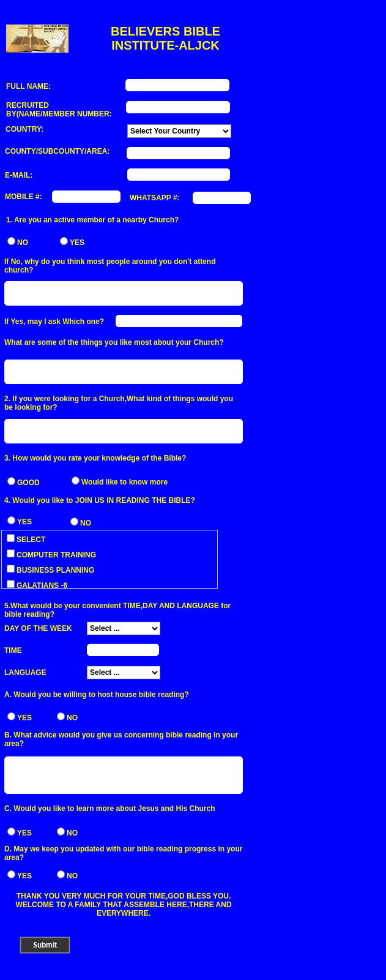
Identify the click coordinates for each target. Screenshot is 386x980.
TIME (13, 650)
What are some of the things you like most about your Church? (114, 342)
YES (77, 243)
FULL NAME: (28, 86)
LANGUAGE (25, 673)
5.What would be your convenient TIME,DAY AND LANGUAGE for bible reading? (117, 610)
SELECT (26, 540)
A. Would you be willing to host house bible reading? (97, 695)
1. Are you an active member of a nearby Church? (92, 220)
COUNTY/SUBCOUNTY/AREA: (57, 151)
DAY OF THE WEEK (38, 628)
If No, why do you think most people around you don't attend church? (110, 266)
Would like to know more (124, 482)
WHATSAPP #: (155, 198)
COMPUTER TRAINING (51, 555)
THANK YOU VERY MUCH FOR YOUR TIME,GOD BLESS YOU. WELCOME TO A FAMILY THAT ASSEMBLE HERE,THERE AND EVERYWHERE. (123, 905)
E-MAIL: (19, 175)
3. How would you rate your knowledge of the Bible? (95, 458)
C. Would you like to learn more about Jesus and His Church (110, 809)
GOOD (28, 483)
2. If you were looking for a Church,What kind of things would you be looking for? (119, 403)
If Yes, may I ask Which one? (54, 322)
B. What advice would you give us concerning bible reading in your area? (121, 739)
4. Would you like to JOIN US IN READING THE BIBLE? (100, 500)
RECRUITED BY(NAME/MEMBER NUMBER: (59, 110)
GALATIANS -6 (37, 586)
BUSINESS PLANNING (50, 570)
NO (23, 243)
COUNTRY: (24, 129)
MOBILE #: (24, 197)
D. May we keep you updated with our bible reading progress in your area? (123, 853)
